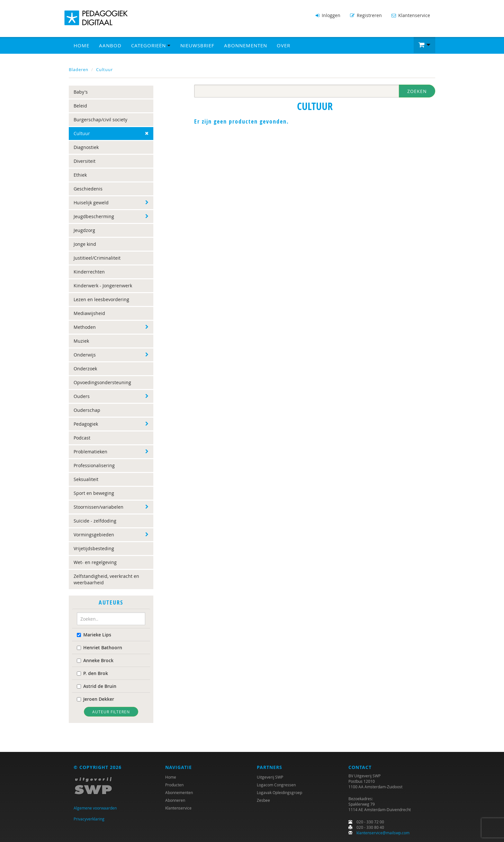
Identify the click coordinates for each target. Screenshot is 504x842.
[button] (424, 45)
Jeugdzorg (84, 230)
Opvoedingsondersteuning (102, 382)
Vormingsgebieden (94, 535)
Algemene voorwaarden (95, 808)
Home (81, 45)
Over (283, 45)
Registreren (366, 15)
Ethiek (80, 175)
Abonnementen (246, 45)
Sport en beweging (94, 493)
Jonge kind (85, 244)
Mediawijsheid (89, 313)
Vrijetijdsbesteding (94, 548)
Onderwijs (85, 355)
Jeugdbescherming (94, 216)
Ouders (82, 396)
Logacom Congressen (276, 785)
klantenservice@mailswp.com (383, 833)
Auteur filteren (111, 712)
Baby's (81, 92)
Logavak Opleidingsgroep (279, 792)
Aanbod (110, 45)
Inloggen (328, 15)
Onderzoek (85, 369)
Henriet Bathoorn (99, 648)
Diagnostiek (86, 147)
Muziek (81, 341)
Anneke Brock (95, 660)
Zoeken (417, 91)
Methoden (85, 327)
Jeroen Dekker (95, 699)
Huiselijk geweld (91, 203)
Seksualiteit (86, 479)
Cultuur (104, 69)
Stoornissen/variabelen (99, 507)
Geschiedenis (88, 189)
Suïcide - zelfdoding (95, 521)
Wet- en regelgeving (95, 562)
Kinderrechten (89, 272)
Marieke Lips (94, 635)
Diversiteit (85, 161)
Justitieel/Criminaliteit (97, 258)
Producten (174, 785)
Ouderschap (87, 410)
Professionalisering (94, 465)
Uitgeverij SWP (270, 777)
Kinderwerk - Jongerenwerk (103, 286)
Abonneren (175, 800)
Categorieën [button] (151, 45)
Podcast (82, 438)
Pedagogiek (86, 424)
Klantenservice (411, 15)
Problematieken (90, 452)
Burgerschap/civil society (100, 120)
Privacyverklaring (89, 819)
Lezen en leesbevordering (101, 299)
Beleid (80, 106)
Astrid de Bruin (97, 686)
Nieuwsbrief (197, 45)
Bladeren (79, 69)
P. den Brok (92, 673)
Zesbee (263, 800)
